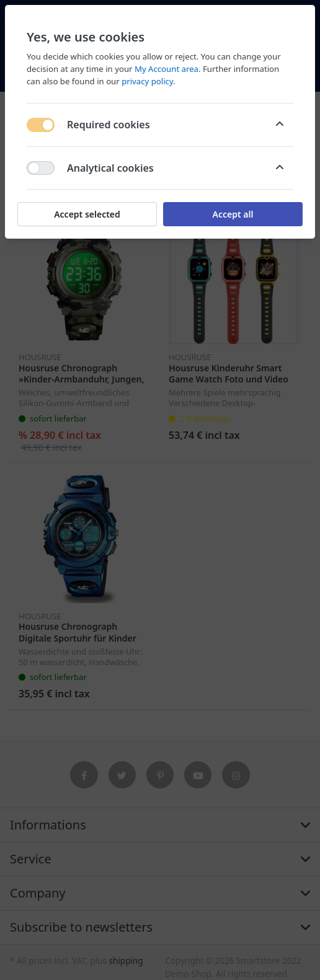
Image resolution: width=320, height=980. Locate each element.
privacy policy (147, 81)
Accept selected (87, 214)
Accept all (233, 214)
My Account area (167, 69)
